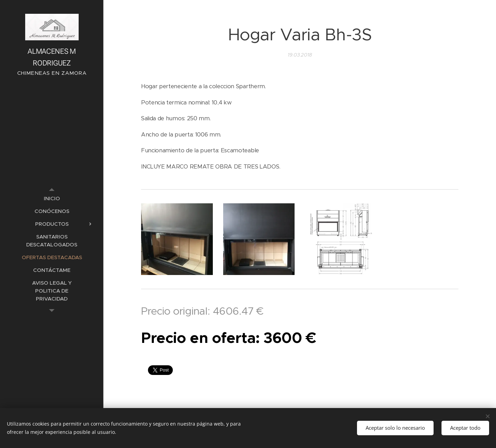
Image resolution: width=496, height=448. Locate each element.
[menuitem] (52, 198)
